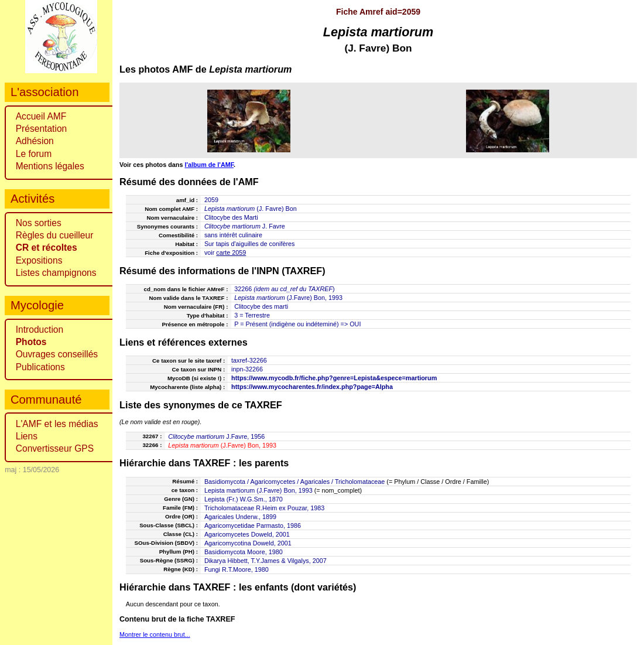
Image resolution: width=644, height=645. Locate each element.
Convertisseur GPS (55, 448)
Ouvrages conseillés (57, 354)
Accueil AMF (41, 116)
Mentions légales (50, 166)
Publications (40, 367)
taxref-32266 (249, 360)
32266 (243, 289)
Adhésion (35, 141)
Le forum (34, 154)
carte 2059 (231, 252)
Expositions (39, 260)
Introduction (40, 330)
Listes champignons (56, 273)
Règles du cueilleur (55, 235)
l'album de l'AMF (209, 165)
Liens (27, 436)
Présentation (42, 129)
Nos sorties (39, 223)
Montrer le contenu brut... (155, 634)
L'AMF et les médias (57, 424)
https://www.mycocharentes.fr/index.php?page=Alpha (312, 387)
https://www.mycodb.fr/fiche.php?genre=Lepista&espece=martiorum (334, 378)
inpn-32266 (247, 369)
